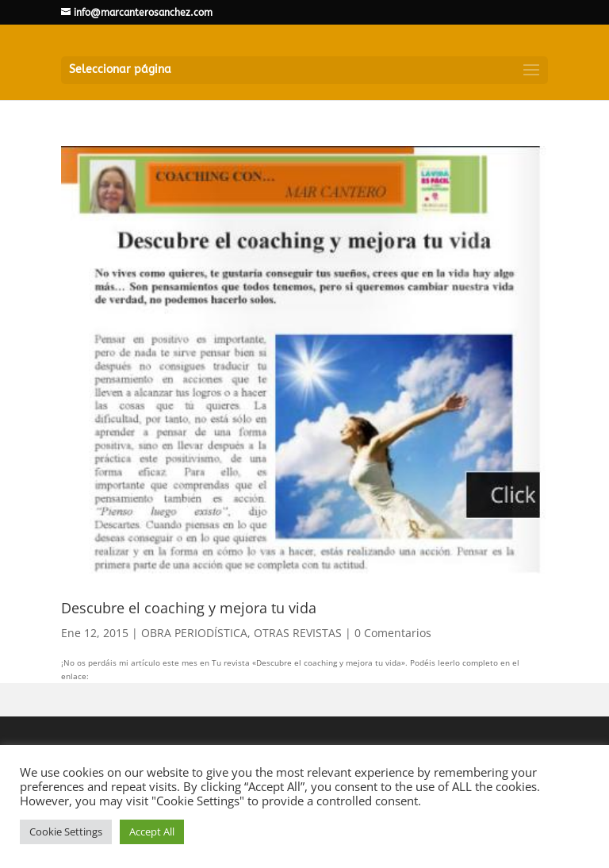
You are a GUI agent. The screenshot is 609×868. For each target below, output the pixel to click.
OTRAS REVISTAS (298, 633)
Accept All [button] (152, 832)
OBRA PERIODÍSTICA (194, 633)
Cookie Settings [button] (66, 832)
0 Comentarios (393, 633)
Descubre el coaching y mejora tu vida (189, 608)
